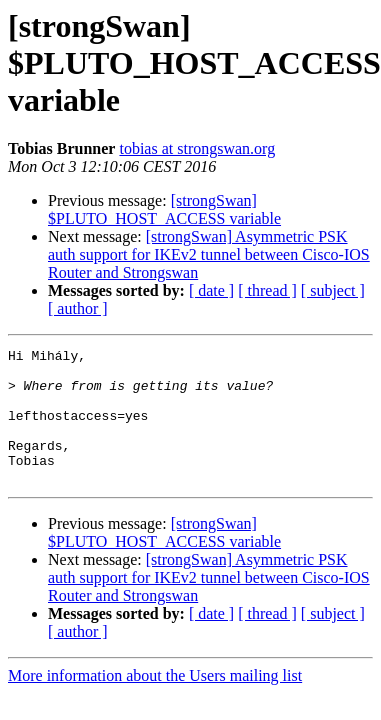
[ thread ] (267, 290)
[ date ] (211, 290)
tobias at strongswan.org (197, 148)
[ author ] (78, 308)
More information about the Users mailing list (155, 702)
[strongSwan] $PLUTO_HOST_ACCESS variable (164, 209)
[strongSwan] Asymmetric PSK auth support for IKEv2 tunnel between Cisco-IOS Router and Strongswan (209, 254)
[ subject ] (333, 290)
